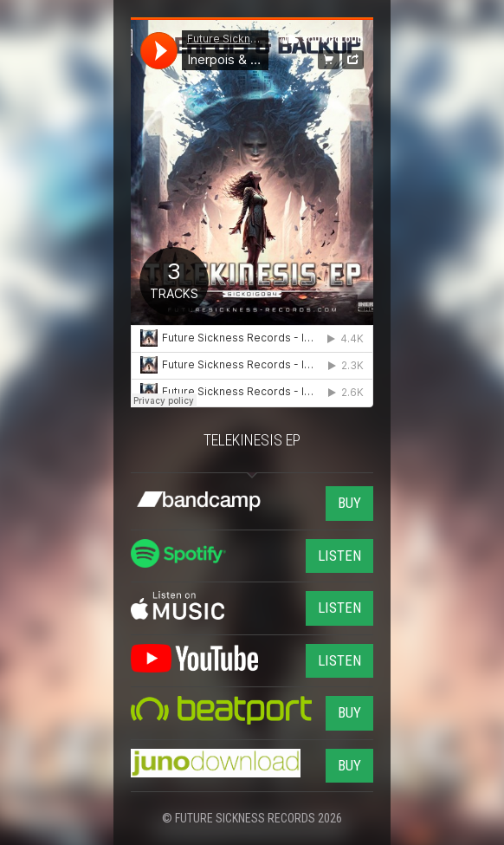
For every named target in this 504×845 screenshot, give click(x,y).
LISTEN (339, 556)
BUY (349, 503)
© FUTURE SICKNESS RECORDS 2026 (252, 818)
